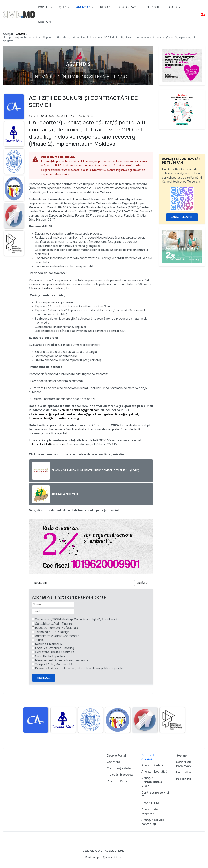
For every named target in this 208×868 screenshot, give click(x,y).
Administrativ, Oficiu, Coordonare (57, 636)
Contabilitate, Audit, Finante (54, 624)
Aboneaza (44, 678)
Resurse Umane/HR (49, 644)
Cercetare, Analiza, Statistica (55, 652)
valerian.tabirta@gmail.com (80, 410)
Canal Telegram (182, 217)
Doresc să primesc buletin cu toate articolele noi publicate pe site (79, 668)
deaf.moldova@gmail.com (84, 414)
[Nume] (53, 604)
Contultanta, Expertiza (50, 656)
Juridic (39, 640)
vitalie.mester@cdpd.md (46, 414)
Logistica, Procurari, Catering (55, 648)
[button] (46, 7)
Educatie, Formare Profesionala (57, 628)
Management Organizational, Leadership (62, 660)
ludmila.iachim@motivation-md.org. (54, 418)
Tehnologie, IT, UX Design (52, 632)
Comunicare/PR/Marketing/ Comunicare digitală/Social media (77, 619)
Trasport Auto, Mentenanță (54, 664)
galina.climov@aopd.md (121, 414)
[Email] (53, 611)
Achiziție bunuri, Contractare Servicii (52, 116)
